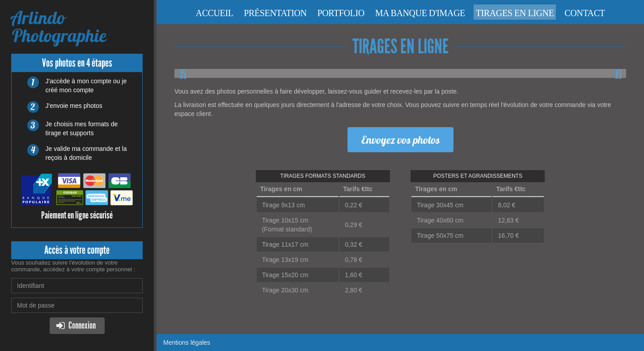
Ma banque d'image (420, 13)
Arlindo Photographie (59, 27)
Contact (585, 13)
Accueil (215, 13)
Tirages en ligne (515, 13)
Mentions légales (187, 342)
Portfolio (341, 13)
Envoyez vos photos (400, 140)
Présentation (275, 13)
